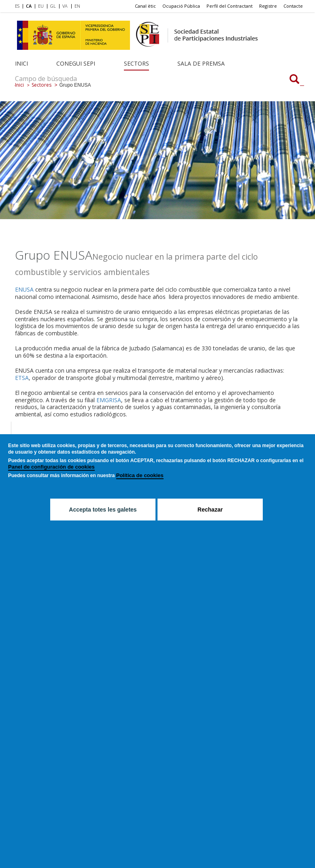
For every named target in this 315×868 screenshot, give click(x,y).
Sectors (136, 63)
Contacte (293, 6)
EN (77, 6)
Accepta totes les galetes (103, 510)
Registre (268, 6)
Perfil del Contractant (230, 6)
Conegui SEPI (76, 63)
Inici (21, 63)
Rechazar (210, 510)
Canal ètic (145, 6)
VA (65, 6)
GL (53, 6)
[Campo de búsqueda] (294, 80)
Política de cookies (140, 476)
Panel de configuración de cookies (51, 467)
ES (17, 6)
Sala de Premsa (201, 63)
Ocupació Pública (181, 6)
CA (29, 6)
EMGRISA (109, 400)
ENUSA (24, 289)
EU (41, 6)
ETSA (22, 378)
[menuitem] (19, 6)
